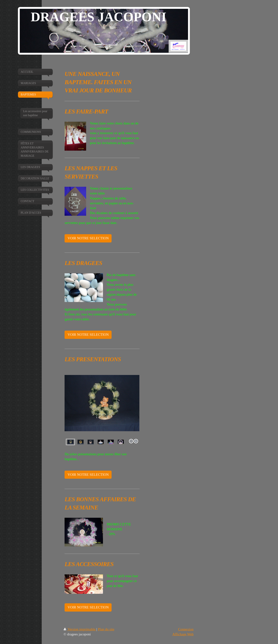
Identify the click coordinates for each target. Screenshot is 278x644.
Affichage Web (183, 634)
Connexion (186, 629)
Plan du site (106, 629)
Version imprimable (80, 629)
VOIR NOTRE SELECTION (88, 238)
